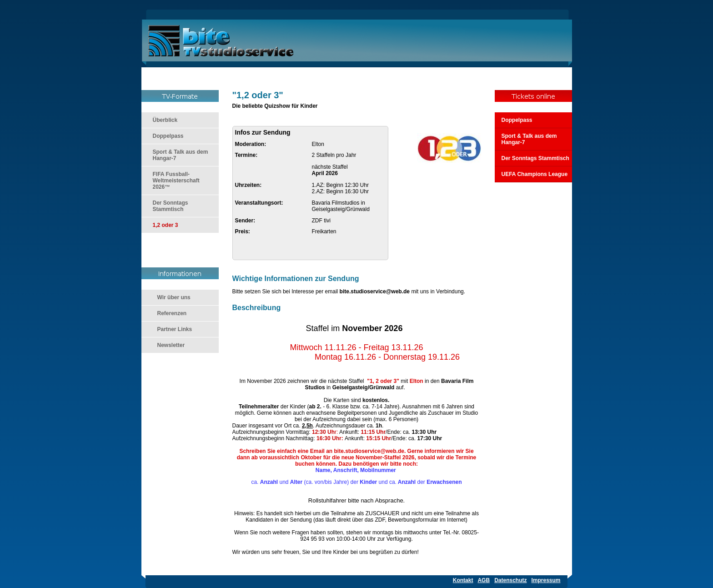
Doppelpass (517, 120)
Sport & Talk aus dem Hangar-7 (529, 139)
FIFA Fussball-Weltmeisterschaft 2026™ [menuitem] (176, 181)
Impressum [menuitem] (546, 580)
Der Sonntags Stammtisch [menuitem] (171, 206)
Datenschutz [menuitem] (510, 580)
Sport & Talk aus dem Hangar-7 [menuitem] (181, 155)
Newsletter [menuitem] (171, 345)
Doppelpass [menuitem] (168, 136)
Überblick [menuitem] (165, 120)
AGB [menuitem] (484, 580)
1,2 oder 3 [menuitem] (166, 225)
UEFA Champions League (535, 174)
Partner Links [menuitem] (175, 329)
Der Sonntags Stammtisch (535, 158)
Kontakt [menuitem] (463, 580)
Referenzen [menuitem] (172, 313)
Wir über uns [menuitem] (174, 297)
